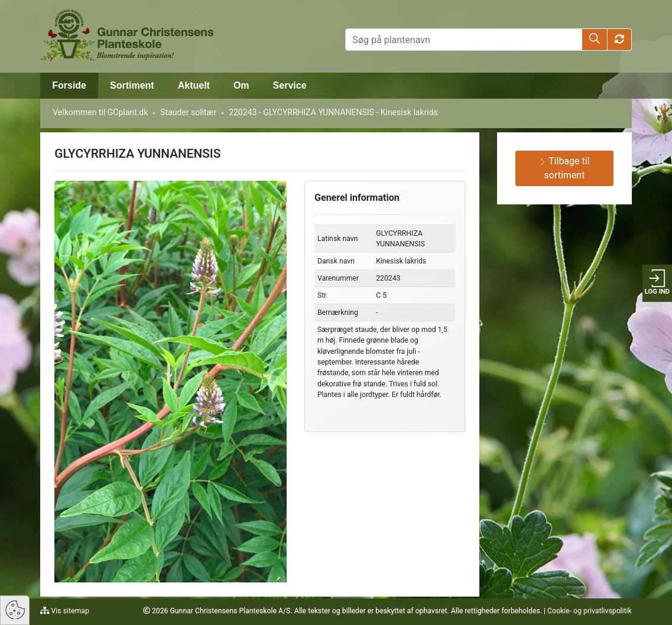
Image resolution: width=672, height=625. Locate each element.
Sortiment (132, 85)
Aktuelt (194, 85)
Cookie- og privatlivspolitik (590, 611)
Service (290, 85)
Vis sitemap (69, 611)
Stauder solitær (188, 112)
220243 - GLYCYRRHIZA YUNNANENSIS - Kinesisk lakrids (333, 112)
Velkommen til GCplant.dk (100, 112)
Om (241, 85)
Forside (69, 85)
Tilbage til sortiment (564, 168)
